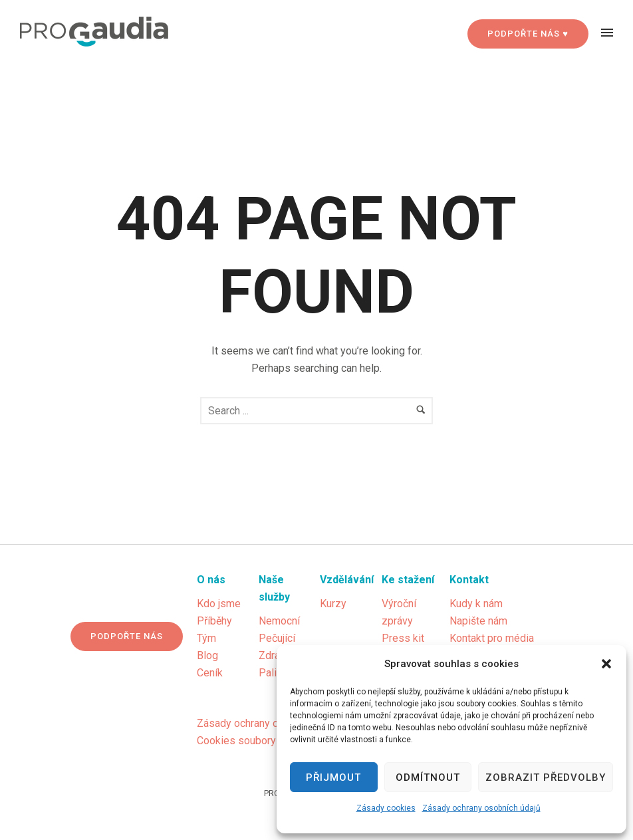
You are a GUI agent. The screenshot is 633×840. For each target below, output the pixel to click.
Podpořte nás (127, 636)
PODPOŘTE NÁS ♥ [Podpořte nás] (528, 34)
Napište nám (478, 621)
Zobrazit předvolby (546, 777)
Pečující (277, 638)
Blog (207, 655)
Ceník (210, 673)
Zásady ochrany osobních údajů (481, 808)
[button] (606, 664)
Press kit (403, 638)
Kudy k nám (476, 604)
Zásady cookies (386, 808)
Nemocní (279, 621)
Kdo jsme (219, 604)
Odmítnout (428, 777)
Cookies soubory (236, 741)
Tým (206, 638)
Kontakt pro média (492, 638)
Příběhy (214, 621)
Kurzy (333, 604)
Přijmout (333, 777)
